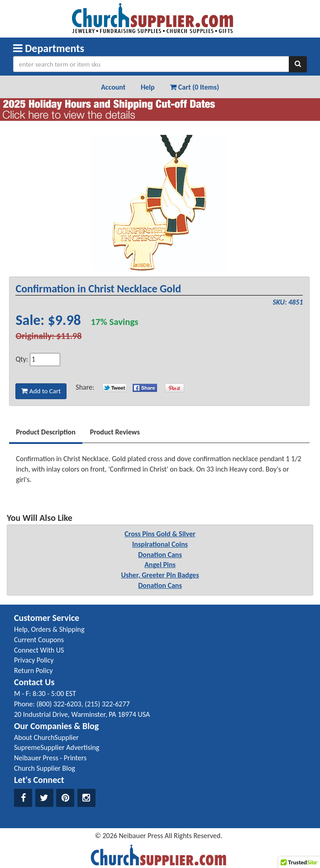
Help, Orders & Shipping (49, 629)
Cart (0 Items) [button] (194, 87)
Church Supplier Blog (45, 768)
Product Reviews (115, 432)
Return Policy (33, 670)
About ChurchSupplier (46, 737)
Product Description (46, 432)
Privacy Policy (34, 660)
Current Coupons (39, 640)
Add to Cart (41, 391)
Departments (49, 48)
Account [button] (113, 87)
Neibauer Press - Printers (50, 758)
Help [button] (148, 87)
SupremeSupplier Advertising (57, 747)
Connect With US (39, 650)
